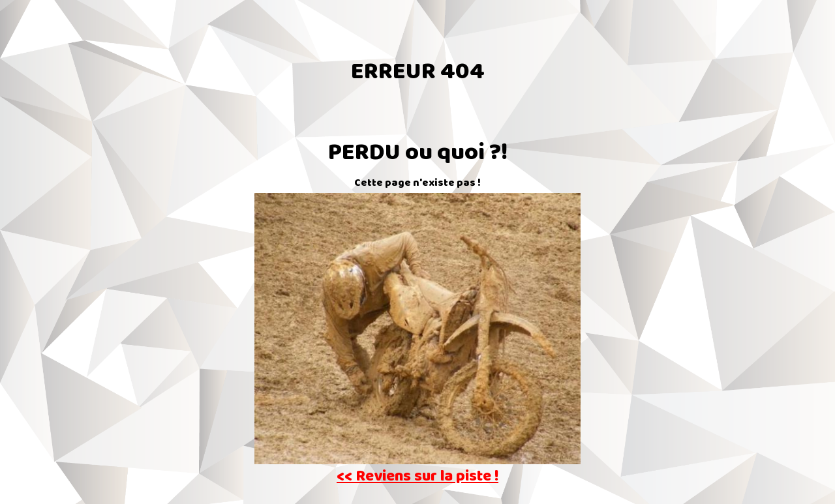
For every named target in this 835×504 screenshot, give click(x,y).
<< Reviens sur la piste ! (417, 478)
